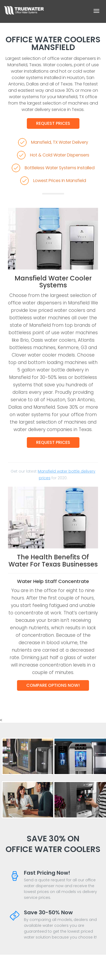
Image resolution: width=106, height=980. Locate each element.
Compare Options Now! (53, 685)
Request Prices (53, 123)
